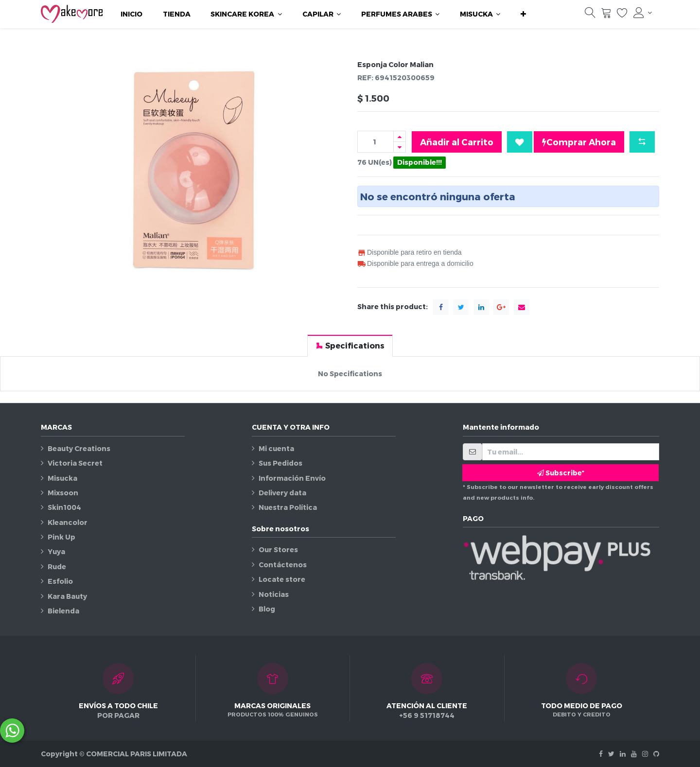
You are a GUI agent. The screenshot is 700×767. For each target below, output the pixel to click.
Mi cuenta (276, 448)
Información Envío (292, 478)
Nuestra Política (288, 507)
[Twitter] (611, 754)
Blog (267, 609)
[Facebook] (601, 754)
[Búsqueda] (590, 15)
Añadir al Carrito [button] (457, 142)
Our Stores (278, 549)
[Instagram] (645, 754)
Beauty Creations (79, 448)
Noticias (274, 594)
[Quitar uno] (400, 147)
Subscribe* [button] (561, 473)
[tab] (350, 345)
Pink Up (61, 537)
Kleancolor (68, 522)
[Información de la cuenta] (643, 13)
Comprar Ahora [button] (579, 142)
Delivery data (282, 493)
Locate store (282, 579)
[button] (523, 14)
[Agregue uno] (400, 136)
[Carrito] (606, 15)
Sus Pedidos (280, 463)
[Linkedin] (623, 754)
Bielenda (63, 611)
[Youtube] (634, 754)
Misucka (62, 478)
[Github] (656, 754)
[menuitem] (131, 14)
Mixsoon (63, 493)
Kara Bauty (67, 596)
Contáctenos (283, 565)
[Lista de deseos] (622, 15)
